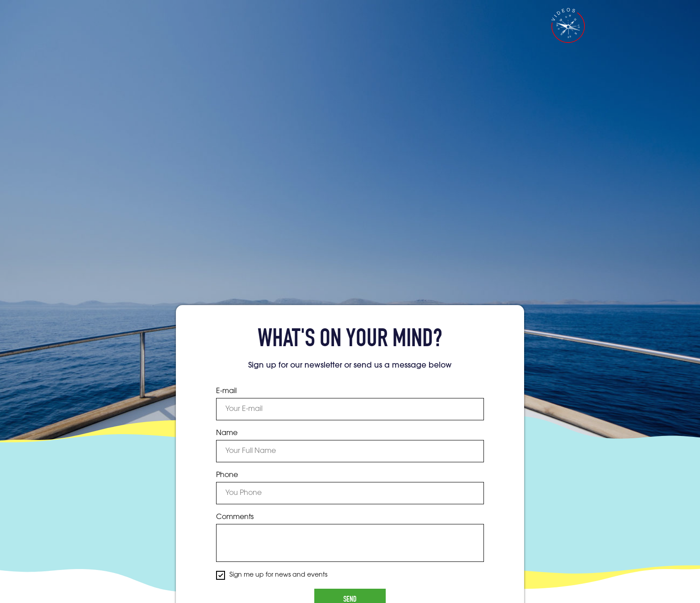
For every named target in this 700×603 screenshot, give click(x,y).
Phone (227, 475)
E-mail (226, 391)
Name (227, 433)
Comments (235, 517)
